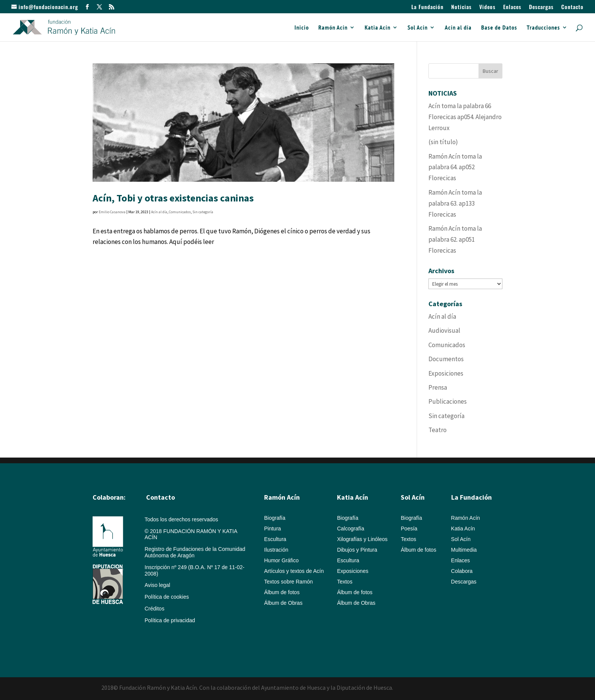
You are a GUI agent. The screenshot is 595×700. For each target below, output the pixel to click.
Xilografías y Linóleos (362, 539)
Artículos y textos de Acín (294, 571)
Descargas (541, 7)
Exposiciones (446, 373)
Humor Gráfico (281, 560)
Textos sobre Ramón (288, 582)
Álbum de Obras (283, 603)
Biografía (275, 518)
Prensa (438, 387)
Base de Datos (499, 28)
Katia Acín (378, 28)
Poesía (409, 529)
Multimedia (464, 550)
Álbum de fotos (282, 592)
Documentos (446, 359)
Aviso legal (157, 585)
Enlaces (512, 7)
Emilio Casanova (112, 212)
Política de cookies (167, 597)
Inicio (302, 28)
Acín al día (458, 28)
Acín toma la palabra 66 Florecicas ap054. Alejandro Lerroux (465, 117)
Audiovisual (444, 330)
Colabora (462, 571)
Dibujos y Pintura (357, 550)
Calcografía (351, 529)
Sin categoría (203, 212)
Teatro (438, 430)
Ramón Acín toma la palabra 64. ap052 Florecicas (455, 167)
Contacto (572, 7)
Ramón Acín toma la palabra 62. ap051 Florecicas (455, 239)
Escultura (275, 539)
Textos (345, 582)
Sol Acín (418, 28)
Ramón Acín (333, 28)
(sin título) (443, 142)
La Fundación (427, 7)
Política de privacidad (170, 620)
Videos (487, 7)
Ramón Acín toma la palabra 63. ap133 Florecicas (455, 203)
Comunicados (180, 212)
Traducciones (543, 28)
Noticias (461, 7)
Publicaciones (448, 401)
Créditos (154, 609)
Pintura (272, 529)
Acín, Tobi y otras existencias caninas (173, 198)
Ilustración (276, 550)
